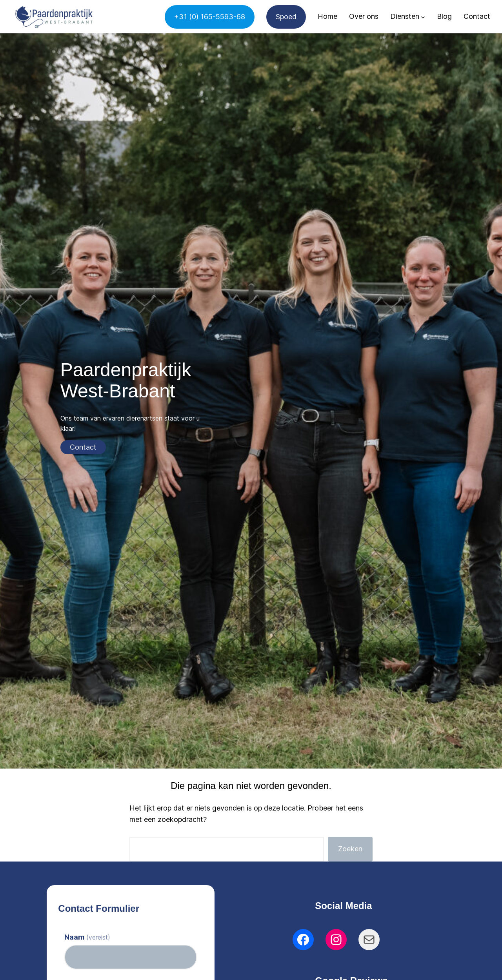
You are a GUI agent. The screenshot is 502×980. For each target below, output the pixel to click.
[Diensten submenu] (423, 17)
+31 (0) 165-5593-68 (210, 17)
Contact (83, 447)
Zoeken (350, 849)
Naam (87, 937)
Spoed (286, 17)
